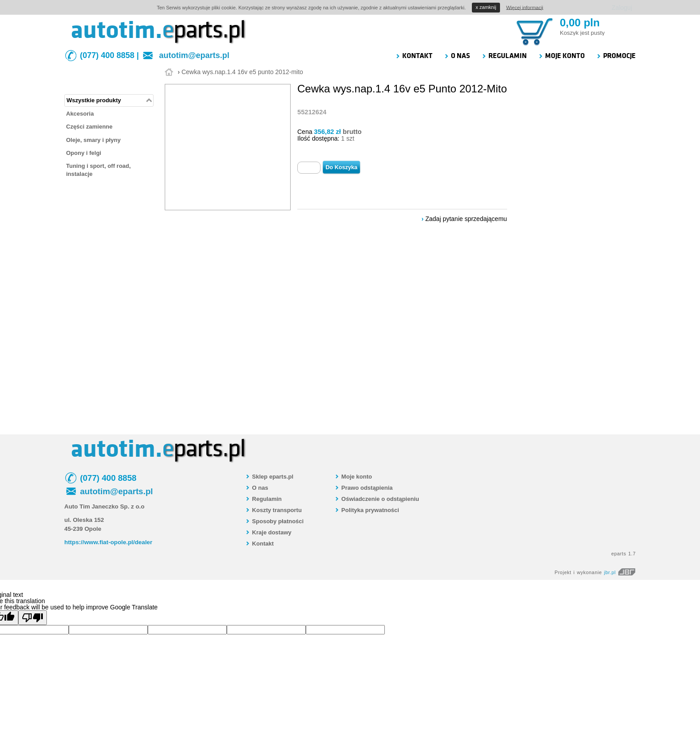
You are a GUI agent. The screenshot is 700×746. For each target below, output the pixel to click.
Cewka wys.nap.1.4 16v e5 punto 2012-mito (242, 72)
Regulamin (263, 499)
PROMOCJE (616, 56)
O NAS (457, 56)
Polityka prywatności (367, 510)
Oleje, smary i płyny (93, 140)
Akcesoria (80, 114)
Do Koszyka (341, 167)
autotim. (116, 30)
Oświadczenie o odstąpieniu (377, 499)
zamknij (486, 7)
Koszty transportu (273, 510)
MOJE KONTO (561, 56)
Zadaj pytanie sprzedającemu (466, 219)
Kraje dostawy (268, 532)
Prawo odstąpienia (363, 488)
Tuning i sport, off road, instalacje (98, 170)
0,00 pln (580, 23)
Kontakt (259, 544)
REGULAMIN (504, 56)
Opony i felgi (84, 153)
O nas (257, 488)
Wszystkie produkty (94, 100)
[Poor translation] (33, 618)
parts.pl (204, 30)
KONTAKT (414, 56)
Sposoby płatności (274, 521)
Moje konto (353, 477)
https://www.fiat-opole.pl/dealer (108, 542)
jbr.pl (620, 572)
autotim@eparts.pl (194, 55)
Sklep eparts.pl (269, 477)
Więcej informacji (525, 7)
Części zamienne (89, 127)
